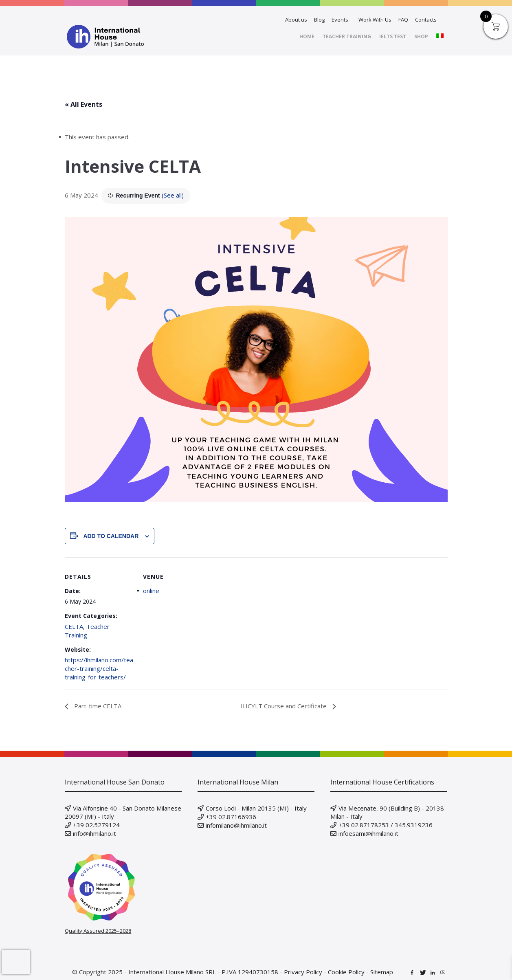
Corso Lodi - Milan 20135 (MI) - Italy (256, 808)
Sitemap (382, 972)
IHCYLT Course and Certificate (285, 706)
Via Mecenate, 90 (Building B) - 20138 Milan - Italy (387, 812)
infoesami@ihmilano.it (368, 833)
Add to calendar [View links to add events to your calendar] (111, 536)
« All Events (84, 104)
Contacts (426, 20)
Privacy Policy (303, 972)
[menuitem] (440, 37)
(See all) (173, 195)
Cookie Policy (346, 972)
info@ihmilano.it (94, 833)
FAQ (403, 20)
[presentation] (16, 962)
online (151, 591)
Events (340, 20)
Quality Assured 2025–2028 (98, 931)
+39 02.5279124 (96, 825)
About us (296, 20)
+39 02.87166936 (231, 817)
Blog (319, 20)
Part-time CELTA (97, 706)
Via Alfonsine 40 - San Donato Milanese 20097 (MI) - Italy (123, 812)
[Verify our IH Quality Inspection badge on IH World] (123, 887)
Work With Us (375, 20)
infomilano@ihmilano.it (236, 825)
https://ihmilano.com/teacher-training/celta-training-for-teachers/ (99, 668)
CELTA (74, 626)
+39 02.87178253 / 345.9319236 (386, 825)
